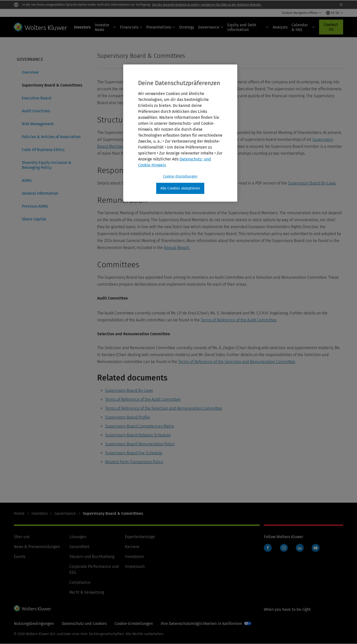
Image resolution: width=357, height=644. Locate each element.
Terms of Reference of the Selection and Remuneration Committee (237, 362)
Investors (82, 27)
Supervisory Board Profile (128, 417)
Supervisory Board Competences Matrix (140, 426)
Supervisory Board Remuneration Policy (140, 444)
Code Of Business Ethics (43, 150)
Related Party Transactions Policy (134, 462)
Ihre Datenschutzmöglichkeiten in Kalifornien (201, 624)
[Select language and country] (335, 13)
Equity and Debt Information (248, 27)
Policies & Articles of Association (51, 137)
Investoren (134, 557)
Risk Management (38, 124)
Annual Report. (177, 248)
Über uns (22, 537)
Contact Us (331, 27)
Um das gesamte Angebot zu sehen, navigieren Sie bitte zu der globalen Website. (207, 5)
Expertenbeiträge (140, 537)
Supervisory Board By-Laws (312, 183)
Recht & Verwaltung (87, 592)
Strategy (187, 27)
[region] (180, 133)
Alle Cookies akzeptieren (180, 188)
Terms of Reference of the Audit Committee (239, 320)
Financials (131, 27)
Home (19, 513)
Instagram (284, 548)
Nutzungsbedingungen (34, 624)
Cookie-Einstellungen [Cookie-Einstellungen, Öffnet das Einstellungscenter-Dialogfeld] (180, 176)
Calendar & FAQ (303, 27)
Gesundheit (79, 547)
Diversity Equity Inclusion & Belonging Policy (47, 165)
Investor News (105, 27)
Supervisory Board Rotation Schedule (138, 435)
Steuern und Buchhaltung (92, 557)
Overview (30, 72)
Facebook (268, 548)
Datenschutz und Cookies (84, 624)
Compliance (80, 582)
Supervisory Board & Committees (52, 85)
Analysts (280, 27)
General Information (40, 193)
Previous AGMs (35, 206)
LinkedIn (300, 548)
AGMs (27, 180)
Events (20, 557)
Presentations (161, 27)
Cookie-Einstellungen (134, 624)
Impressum (135, 567)
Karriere (132, 547)
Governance (211, 27)
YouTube (316, 548)
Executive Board (37, 98)
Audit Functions (36, 111)
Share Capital (34, 219)
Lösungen (78, 537)
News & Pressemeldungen (37, 547)
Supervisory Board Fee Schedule (134, 453)
